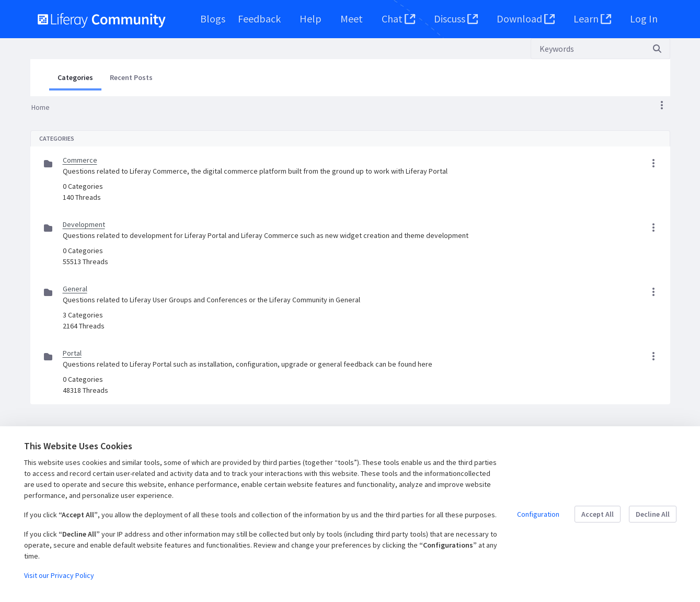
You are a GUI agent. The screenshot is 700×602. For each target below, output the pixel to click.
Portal (72, 353)
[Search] (588, 49)
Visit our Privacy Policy (59, 575)
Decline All (653, 514)
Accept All (598, 514)
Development (84, 224)
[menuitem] (213, 19)
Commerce (80, 160)
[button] (662, 105)
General (75, 289)
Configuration (538, 514)
